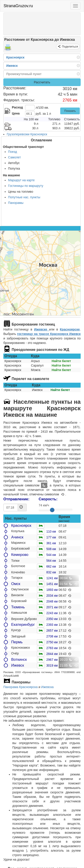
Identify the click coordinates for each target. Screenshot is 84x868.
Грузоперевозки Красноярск (27, 134)
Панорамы (16, 203)
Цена (16, 113)
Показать (70, 111)
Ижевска (47, 687)
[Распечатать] (8, 49)
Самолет (14, 157)
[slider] (52, 510)
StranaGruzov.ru (18, 6)
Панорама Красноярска (20, 687)
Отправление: (16, 499)
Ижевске (42, 329)
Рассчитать (42, 82)
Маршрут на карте (21, 180)
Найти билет (61, 361)
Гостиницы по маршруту (26, 186)
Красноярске (70, 329)
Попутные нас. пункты (24, 197)
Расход (17, 107)
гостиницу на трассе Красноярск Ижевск (49, 334)
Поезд (13, 152)
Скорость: (48, 499)
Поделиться (70, 46)
